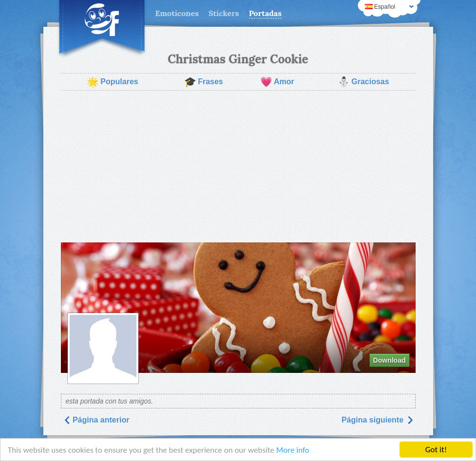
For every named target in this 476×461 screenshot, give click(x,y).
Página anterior (96, 420)
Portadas (265, 13)
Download (390, 360)
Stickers (224, 13)
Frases (204, 82)
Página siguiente (378, 420)
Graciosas (363, 82)
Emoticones (177, 13)
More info (293, 451)
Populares (112, 82)
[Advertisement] (238, 166)
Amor (277, 82)
